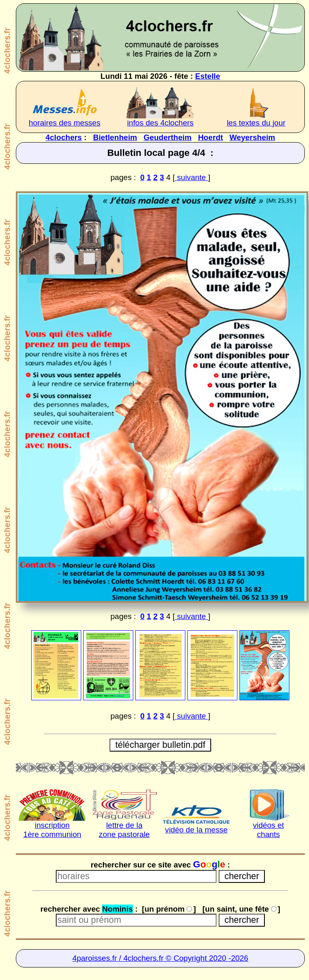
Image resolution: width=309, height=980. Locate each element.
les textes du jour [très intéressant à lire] (256, 123)
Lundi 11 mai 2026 (134, 76)
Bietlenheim (115, 137)
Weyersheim (252, 137)
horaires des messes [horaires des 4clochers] (65, 123)
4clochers (64, 137)
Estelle (207, 76)
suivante (192, 177)
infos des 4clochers (160, 123)
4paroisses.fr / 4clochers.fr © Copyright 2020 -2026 (160, 958)
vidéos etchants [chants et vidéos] (268, 830)
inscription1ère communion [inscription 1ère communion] (52, 830)
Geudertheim (168, 137)
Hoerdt (210, 137)
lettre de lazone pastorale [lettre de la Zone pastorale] (124, 830)
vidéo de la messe (196, 830)
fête (181, 76)
